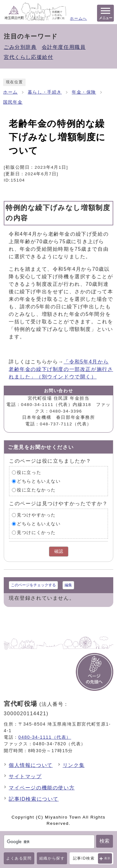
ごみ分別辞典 (20, 47)
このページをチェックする (33, 585)
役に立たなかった (36, 490)
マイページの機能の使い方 (42, 788)
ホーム (10, 92)
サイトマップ (25, 776)
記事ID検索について (34, 799)
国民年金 (13, 102)
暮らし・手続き (45, 92)
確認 (59, 551)
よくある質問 (19, 858)
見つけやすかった (36, 515)
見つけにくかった (36, 533)
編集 (68, 585)
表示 (107, 858)
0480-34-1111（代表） (45, 737)
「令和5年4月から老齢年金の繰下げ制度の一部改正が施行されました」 (61, 369)
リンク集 (74, 765)
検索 (105, 841)
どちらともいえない (39, 481)
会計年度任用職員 (64, 47)
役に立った (29, 473)
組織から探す (52, 858)
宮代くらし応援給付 (28, 57)
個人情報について (31, 765)
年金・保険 (84, 92)
